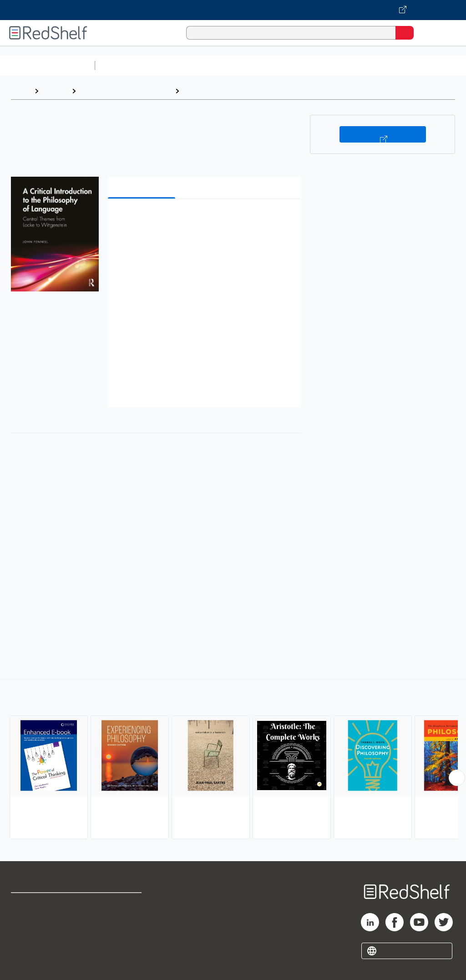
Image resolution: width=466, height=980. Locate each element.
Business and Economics (353, 65)
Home (20, 91)
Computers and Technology (260, 65)
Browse (55, 91)
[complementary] (233, 761)
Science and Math (178, 65)
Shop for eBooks (38, 904)
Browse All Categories (47, 65)
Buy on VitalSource (383, 134)
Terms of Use (119, 904)
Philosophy (202, 91)
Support (23, 924)
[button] (203, 220)
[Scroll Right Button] (457, 778)
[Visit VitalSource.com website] (233, 10)
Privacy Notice (34, 944)
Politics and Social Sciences (125, 91)
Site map (25, 964)
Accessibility (119, 944)
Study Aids (123, 65)
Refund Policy (120, 924)
